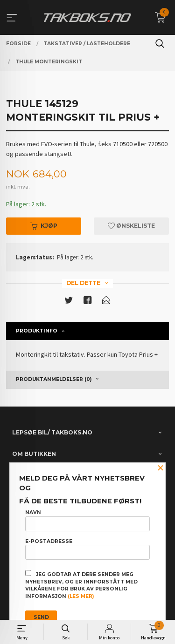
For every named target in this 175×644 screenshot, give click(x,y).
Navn (87, 520)
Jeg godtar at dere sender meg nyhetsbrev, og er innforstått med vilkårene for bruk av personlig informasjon (81, 585)
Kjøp (44, 226)
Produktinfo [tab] (37, 331)
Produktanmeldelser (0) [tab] (54, 379)
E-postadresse (87, 549)
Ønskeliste (131, 226)
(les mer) (81, 596)
